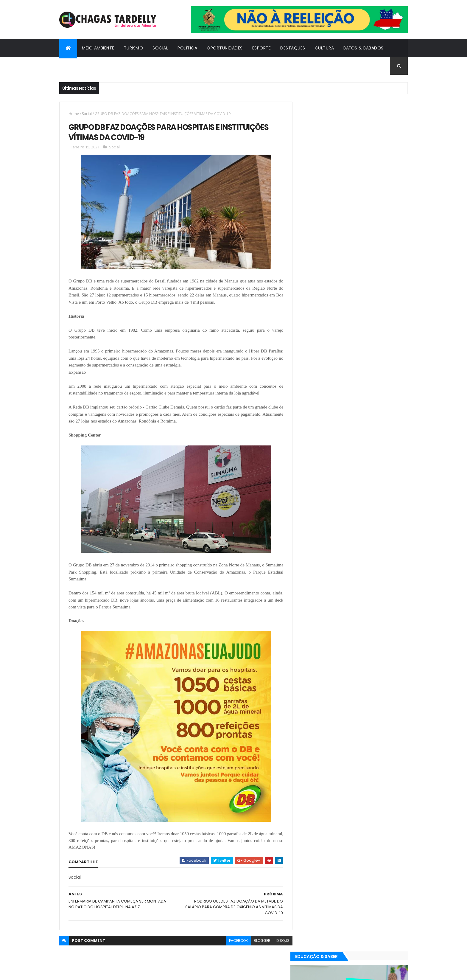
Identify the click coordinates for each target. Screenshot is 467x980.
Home (74, 114)
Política (187, 48)
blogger (258, 941)
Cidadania (76, 66)
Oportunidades (225, 48)
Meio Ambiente (98, 48)
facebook (234, 941)
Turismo (134, 48)
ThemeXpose (92, 972)
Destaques (293, 48)
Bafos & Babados (364, 48)
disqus (278, 941)
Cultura (324, 48)
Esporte (262, 48)
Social (160, 48)
